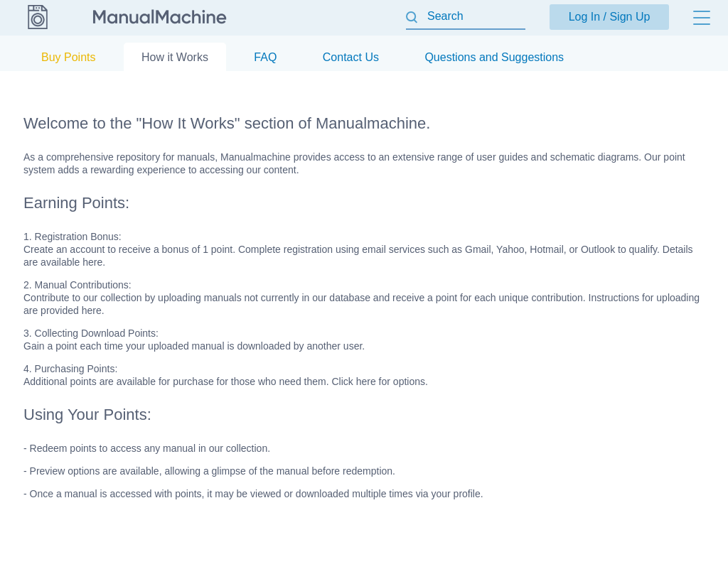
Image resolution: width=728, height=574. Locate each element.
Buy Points (68, 57)
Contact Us (351, 57)
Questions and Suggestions (494, 57)
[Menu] (702, 18)
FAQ (265, 57)
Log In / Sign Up (610, 17)
